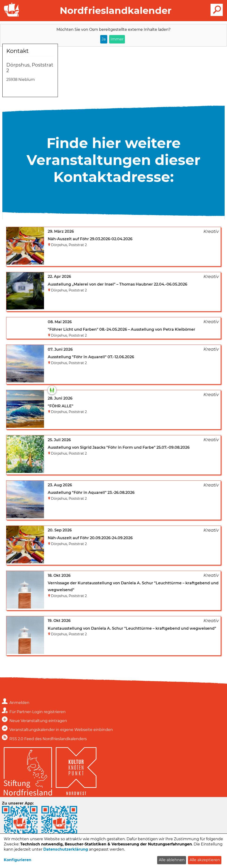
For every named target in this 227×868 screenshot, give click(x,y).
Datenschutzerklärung (66, 849)
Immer (117, 39)
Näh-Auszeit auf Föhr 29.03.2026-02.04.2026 (90, 239)
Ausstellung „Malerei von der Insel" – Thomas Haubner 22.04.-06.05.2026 (117, 284)
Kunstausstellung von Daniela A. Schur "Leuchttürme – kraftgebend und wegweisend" (132, 628)
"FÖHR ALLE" (61, 406)
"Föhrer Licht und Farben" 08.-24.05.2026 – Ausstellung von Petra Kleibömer (121, 329)
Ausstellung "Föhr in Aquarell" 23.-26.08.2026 (91, 493)
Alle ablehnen (172, 860)
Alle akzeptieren (205, 860)
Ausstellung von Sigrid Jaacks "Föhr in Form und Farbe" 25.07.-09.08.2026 (119, 447)
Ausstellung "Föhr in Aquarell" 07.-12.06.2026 (91, 357)
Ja (104, 39)
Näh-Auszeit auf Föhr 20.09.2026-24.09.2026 (90, 538)
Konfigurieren (18, 860)
